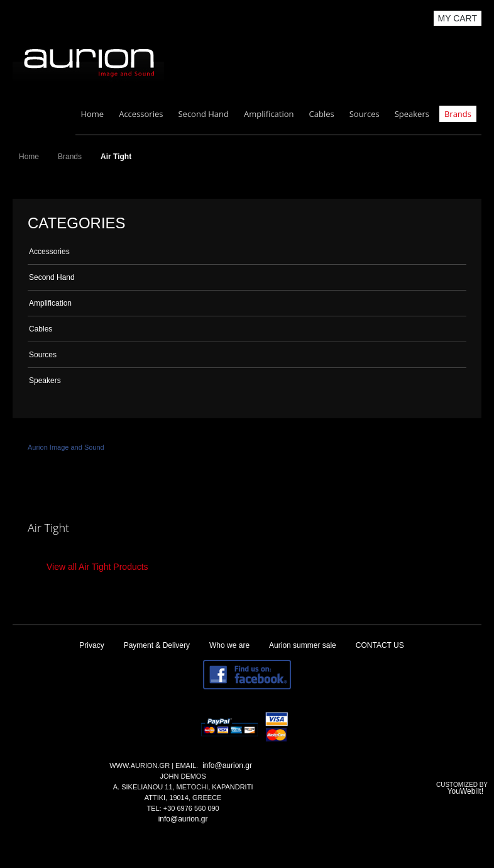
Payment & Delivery (157, 645)
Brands (458, 114)
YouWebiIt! (465, 791)
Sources (365, 114)
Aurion (88, 61)
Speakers (412, 114)
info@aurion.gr (227, 765)
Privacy (91, 645)
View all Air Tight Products (97, 567)
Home (92, 114)
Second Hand (203, 114)
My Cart (458, 18)
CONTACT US (380, 645)
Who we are (229, 645)
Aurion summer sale (303, 645)
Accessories (141, 114)
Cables (322, 114)
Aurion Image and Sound (66, 447)
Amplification (269, 114)
